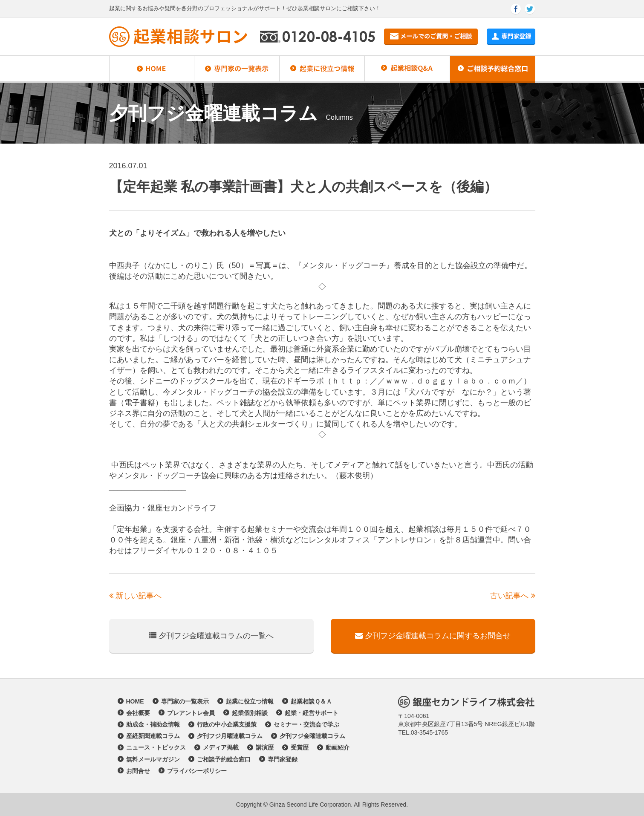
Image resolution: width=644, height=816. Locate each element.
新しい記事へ (135, 596)
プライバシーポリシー (197, 771)
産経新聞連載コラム (153, 736)
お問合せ (138, 771)
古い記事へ (513, 596)
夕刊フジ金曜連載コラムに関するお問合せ (433, 636)
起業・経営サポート (312, 713)
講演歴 (265, 747)
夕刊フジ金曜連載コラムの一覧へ (211, 636)
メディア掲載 (221, 747)
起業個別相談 (250, 713)
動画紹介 (338, 747)
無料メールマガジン (153, 759)
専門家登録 (283, 759)
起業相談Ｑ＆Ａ (311, 701)
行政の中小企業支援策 (227, 724)
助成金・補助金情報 (153, 724)
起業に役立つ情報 (250, 701)
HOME (135, 701)
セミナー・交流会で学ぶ (306, 724)
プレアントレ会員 (191, 713)
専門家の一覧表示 (185, 701)
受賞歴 (300, 747)
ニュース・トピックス (156, 747)
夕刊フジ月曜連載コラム (230, 736)
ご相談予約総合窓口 (224, 759)
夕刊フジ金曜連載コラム (312, 736)
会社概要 (138, 713)
